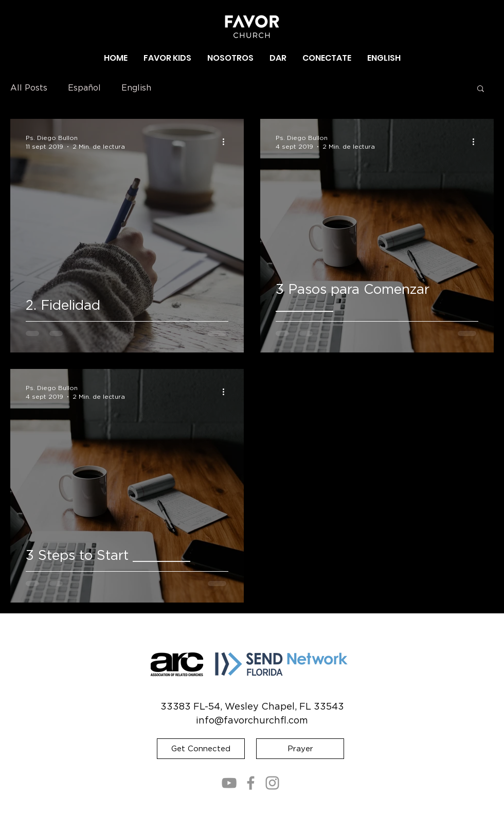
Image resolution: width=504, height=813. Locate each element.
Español (84, 88)
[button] (230, 58)
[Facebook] (251, 783)
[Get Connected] (201, 749)
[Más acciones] (227, 142)
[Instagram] (272, 783)
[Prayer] (300, 749)
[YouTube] (229, 783)
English (136, 88)
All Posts (29, 88)
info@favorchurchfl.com (252, 721)
